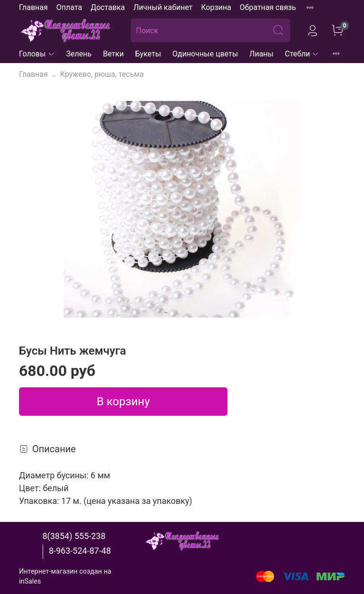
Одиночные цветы (205, 54)
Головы (37, 54)
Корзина (216, 7)
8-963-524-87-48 (80, 551)
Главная (33, 7)
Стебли (302, 54)
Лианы (261, 54)
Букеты (148, 54)
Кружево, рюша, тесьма (102, 74)
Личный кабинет (163, 7)
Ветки (113, 54)
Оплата (69, 7)
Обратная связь (268, 7)
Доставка (108, 7)
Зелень (79, 54)
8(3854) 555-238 (74, 536)
